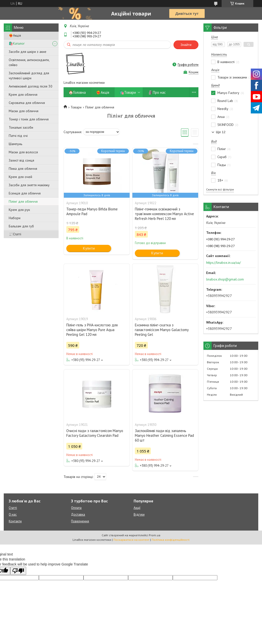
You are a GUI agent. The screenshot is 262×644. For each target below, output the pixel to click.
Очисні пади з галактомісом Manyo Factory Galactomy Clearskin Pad (95, 433)
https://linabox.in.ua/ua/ (223, 263)
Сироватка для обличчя (27, 103)
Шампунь (15, 144)
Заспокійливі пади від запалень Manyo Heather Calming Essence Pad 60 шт (164, 435)
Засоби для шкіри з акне (28, 52)
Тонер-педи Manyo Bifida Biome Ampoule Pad (92, 211)
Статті (13, 508)
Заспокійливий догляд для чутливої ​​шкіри (29, 76)
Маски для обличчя (24, 111)
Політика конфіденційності (171, 540)
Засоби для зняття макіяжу (29, 185)
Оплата (76, 508)
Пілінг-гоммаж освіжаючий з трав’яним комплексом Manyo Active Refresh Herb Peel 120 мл (164, 214)
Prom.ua (155, 535)
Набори (15, 218)
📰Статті (15, 234)
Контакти (15, 521)
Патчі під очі (18, 136)
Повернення (80, 521)
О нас (13, 514)
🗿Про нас (157, 92)
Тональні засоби (21, 127)
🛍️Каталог (17, 43)
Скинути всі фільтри (220, 189)
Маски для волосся (23, 152)
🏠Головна (77, 92)
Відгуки (139, 514)
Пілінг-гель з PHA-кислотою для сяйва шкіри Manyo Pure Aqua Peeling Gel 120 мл (92, 330)
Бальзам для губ (21, 226)
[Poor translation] (18, 571)
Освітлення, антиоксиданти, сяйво (29, 62)
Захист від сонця (21, 160)
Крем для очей (20, 177)
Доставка (78, 514)
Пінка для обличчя (23, 169)
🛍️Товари (128, 92)
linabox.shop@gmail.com (225, 279)
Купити (89, 248)
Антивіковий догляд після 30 (31, 86)
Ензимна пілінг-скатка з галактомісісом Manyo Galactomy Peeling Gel (162, 330)
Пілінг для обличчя (23, 201)
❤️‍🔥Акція (15, 35)
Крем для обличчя (23, 94)
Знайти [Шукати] (186, 45)
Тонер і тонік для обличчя (29, 119)
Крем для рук (19, 210)
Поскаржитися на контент (131, 540)
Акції (137, 508)
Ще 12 (221, 132)
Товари (76, 107)
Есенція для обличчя (25, 193)
